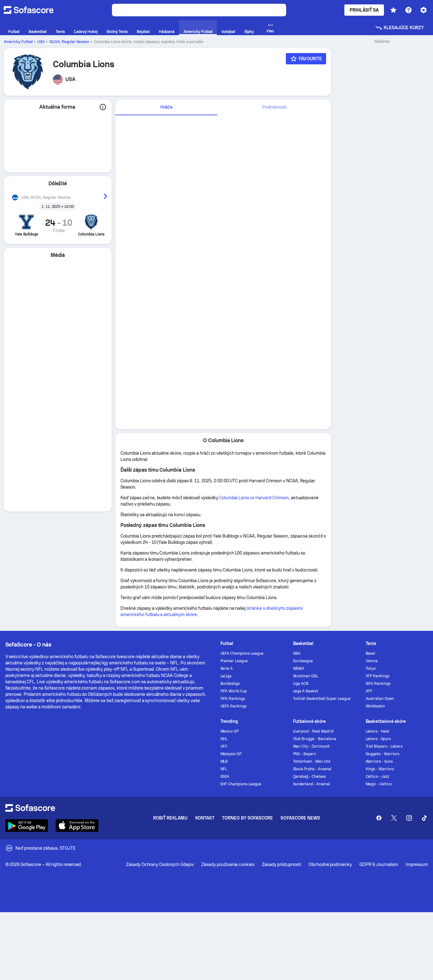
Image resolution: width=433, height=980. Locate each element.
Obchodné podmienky (330, 864)
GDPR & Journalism (379, 864)
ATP (369, 691)
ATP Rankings (378, 676)
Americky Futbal (18, 42)
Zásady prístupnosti (281, 864)
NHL (224, 739)
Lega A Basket (306, 691)
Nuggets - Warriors (383, 754)
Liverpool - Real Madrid (313, 731)
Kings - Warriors (380, 769)
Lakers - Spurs (378, 739)
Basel (371, 653)
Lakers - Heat (378, 731)
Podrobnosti (274, 107)
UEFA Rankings (234, 706)
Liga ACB (301, 684)
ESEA (225, 777)
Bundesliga (230, 684)
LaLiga (226, 676)
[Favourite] (306, 59)
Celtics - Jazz (378, 777)
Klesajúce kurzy (399, 28)
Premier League (234, 661)
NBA (297, 653)
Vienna (372, 661)
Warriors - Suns (379, 761)
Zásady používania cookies (228, 864)
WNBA (299, 669)
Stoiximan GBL (306, 676)
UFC (224, 746)
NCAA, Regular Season (69, 42)
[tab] (166, 107)
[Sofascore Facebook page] (379, 818)
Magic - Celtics (379, 784)
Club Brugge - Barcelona (315, 739)
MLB (224, 761)
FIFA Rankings (233, 699)
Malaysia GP (231, 754)
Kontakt (205, 818)
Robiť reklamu (170, 818)
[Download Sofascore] (27, 826)
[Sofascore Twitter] (394, 818)
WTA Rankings (378, 684)
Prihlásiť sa (364, 10)
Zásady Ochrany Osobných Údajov (160, 864)
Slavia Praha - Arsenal (312, 769)
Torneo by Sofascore (247, 818)
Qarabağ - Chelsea (310, 777)
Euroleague (303, 661)
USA (41, 42)
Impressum (417, 864)
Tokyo (371, 669)
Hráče (167, 107)
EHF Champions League (241, 784)
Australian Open (380, 699)
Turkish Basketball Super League (322, 699)
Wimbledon (375, 706)
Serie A (227, 669)
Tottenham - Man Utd (312, 761)
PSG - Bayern (305, 754)
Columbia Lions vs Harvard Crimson (254, 498)
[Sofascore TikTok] (424, 818)
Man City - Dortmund (311, 746)
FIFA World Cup (234, 691)
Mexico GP (230, 731)
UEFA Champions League (242, 653)
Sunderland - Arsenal (312, 784)
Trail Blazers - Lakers (384, 746)
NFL (224, 769)
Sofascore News (300, 818)
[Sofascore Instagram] (409, 818)
